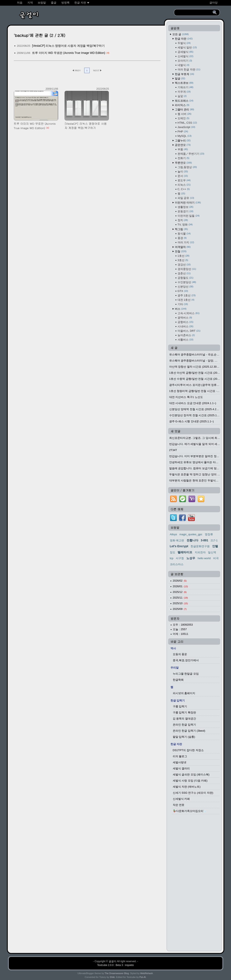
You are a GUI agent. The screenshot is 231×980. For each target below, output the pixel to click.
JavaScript (186, 127)
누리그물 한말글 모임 (186, 674)
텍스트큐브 (184, 83)
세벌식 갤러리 (181, 768)
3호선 (183, 260)
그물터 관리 (185, 110)
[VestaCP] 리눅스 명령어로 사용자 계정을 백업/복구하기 (68, 46)
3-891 (204, 540)
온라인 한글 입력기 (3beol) (189, 731)
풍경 (182, 238)
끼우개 (184, 92)
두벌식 (184, 43)
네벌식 (183, 65)
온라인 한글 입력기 (184, 725)
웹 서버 (185, 114)
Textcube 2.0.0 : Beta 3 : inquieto (115, 965)
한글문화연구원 (200, 546)
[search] (194, 13)
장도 (173, 552)
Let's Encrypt (179, 546)
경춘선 (184, 273)
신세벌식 (186, 56)
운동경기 (186, 211)
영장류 (209, 534)
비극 (216, 558)
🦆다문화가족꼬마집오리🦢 (190, 811)
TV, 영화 (185, 225)
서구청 (180, 558)
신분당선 (186, 287)
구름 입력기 (180, 706)
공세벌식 (186, 52)
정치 (183, 220)
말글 (180, 78)
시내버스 (186, 326)
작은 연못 (179, 805)
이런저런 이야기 (188, 203)
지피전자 (200, 552)
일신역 (212, 552)
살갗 (182, 96)
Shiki (112, 977)
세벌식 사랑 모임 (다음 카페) (190, 781)
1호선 (184, 256)
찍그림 (181, 229)
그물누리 (183, 141)
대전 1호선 (186, 300)
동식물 (184, 234)
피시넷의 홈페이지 (184, 693)
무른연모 (183, 163)
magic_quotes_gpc (191, 534)
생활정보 (186, 207)
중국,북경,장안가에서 (186, 660)
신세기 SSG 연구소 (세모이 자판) (193, 793)
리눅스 (184, 185)
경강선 (184, 265)
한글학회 (178, 680)
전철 (181, 251)
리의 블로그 (180, 756)
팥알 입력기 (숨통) (184, 737)
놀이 (183, 172)
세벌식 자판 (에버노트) (187, 787)
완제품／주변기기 (191, 154)
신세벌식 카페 (181, 799)
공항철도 (186, 278)
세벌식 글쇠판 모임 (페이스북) (191, 775)
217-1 (214, 540)
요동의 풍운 (180, 654)
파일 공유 (186, 198)
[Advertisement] (194, 884)
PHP (183, 132)
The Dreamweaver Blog (117, 973)
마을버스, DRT (189, 331)
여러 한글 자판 (189, 69)
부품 (183, 149)
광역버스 (185, 318)
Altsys (174, 534)
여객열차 (183, 247)
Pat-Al (143, 977)
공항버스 (186, 322)
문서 (183, 176)
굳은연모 (183, 145)
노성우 (191, 558)
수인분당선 (187, 282)
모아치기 (185, 61)
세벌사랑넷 (180, 762)
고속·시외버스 (189, 313)
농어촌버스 (186, 335)
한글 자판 (184, 39)
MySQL (185, 136)
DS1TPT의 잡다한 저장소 (188, 750)
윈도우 (184, 180)
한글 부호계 (185, 74)
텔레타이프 (185, 552)
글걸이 (112, 961)
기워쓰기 (186, 87)
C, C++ (184, 189)
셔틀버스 (186, 340)
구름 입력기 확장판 (184, 712)
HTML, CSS (187, 123)
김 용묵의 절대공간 (184, 719)
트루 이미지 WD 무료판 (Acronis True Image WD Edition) (69, 53)
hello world (204, 558)
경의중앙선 (187, 269)
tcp (172, 558)
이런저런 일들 (189, 216)
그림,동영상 (187, 167)
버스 (181, 309)
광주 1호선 (187, 295)
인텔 (215, 546)
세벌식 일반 (187, 47)
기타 (183, 304)
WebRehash (147, 973)
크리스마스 (177, 564)
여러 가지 (186, 242)
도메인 (183, 118)
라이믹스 (182, 105)
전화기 (183, 158)
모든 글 (181, 34)
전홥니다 (192, 540)
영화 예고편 (177, 540)
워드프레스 (184, 101)
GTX (183, 291)
